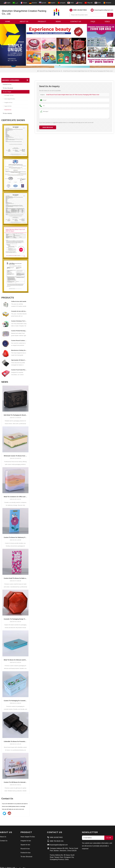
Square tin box (7, 106)
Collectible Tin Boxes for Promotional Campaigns (15, 741)
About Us (24, 22)
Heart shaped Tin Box (9, 99)
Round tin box (57, 71)
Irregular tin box (8, 102)
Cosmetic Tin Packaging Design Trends (15, 619)
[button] (55, 66)
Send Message (48, 127)
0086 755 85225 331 (57, 841)
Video (107, 22)
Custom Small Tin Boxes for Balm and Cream (15, 578)
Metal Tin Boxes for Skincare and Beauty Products (15, 660)
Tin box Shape (48, 71)
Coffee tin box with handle (19, 301)
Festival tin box (7, 84)
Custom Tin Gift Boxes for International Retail (15, 782)
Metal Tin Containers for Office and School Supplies (15, 497)
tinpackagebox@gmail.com (104, 10)
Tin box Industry (7, 113)
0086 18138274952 (80, 10)
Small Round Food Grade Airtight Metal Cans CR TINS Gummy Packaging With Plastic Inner (71, 95)
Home (8, 22)
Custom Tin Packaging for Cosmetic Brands (15, 701)
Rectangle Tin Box (8, 95)
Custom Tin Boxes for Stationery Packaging (15, 537)
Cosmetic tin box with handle (19, 311)
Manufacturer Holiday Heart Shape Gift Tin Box (19, 350)
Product (42, 22)
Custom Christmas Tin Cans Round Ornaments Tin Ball (19, 321)
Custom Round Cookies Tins (19, 341)
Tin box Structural (8, 88)
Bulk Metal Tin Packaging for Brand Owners (15, 415)
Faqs (93, 22)
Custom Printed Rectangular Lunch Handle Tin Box (19, 331)
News (58, 22)
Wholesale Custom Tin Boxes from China (15, 456)
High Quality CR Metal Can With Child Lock (19, 360)
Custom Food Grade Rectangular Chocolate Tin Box (19, 370)
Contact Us (76, 22)
